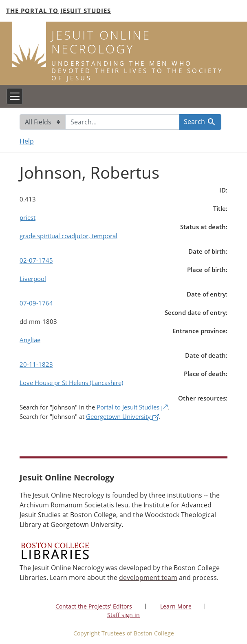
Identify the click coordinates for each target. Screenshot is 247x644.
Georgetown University (122, 416)
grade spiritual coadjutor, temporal (68, 236)
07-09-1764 (36, 303)
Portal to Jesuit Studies (132, 407)
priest (28, 217)
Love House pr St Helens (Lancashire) (71, 383)
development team (148, 578)
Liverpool (33, 279)
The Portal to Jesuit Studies (58, 11)
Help (27, 141)
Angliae (30, 340)
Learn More (176, 606)
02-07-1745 (36, 260)
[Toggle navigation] (15, 96)
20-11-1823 (36, 364)
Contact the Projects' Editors (94, 606)
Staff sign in (123, 615)
